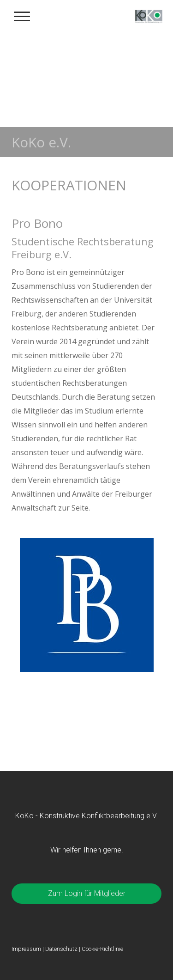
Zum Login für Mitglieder (87, 893)
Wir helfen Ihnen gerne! (86, 850)
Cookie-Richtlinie (102, 949)
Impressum (26, 949)
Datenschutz (61, 949)
